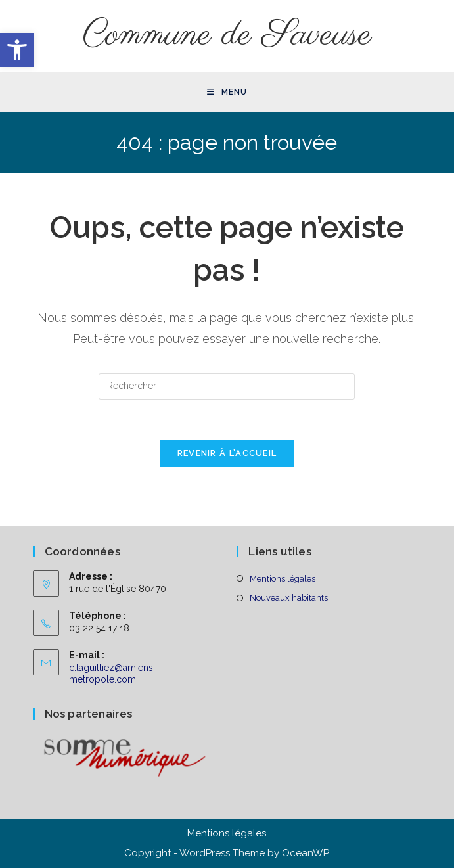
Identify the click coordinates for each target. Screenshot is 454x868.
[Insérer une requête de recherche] (227, 386)
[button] (17, 50)
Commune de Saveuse (227, 36)
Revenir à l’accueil (227, 453)
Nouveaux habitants (289, 598)
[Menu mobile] (227, 92)
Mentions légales (283, 579)
